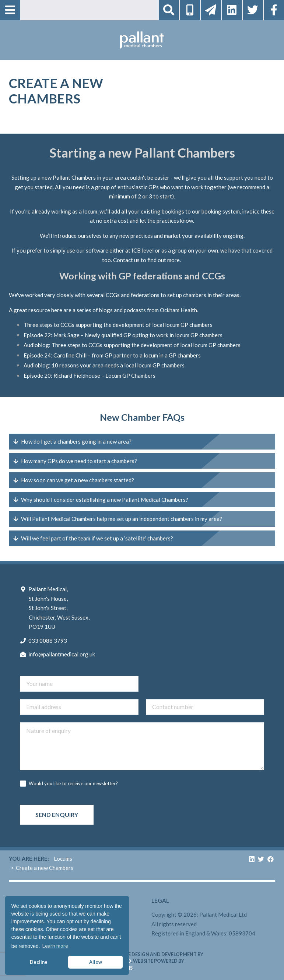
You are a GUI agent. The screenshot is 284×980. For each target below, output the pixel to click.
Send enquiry (57, 815)
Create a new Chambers (45, 868)
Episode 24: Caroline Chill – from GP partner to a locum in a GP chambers (112, 355)
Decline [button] (39, 962)
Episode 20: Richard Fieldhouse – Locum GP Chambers (90, 376)
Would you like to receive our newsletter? (73, 783)
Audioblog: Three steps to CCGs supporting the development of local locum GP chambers (132, 345)
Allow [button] (96, 962)
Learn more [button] (55, 946)
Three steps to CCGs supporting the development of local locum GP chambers (118, 325)
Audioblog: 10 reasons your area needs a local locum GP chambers (104, 365)
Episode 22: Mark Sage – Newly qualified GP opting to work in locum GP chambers (123, 335)
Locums (63, 859)
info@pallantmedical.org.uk (62, 654)
